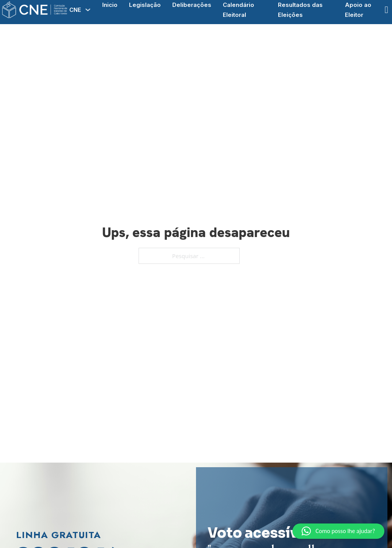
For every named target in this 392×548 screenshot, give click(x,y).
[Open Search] (386, 10)
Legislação (145, 5)
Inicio (110, 5)
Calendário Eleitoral (238, 10)
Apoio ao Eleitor (358, 10)
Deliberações (192, 5)
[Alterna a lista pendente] (88, 10)
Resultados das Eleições (300, 10)
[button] (338, 531)
